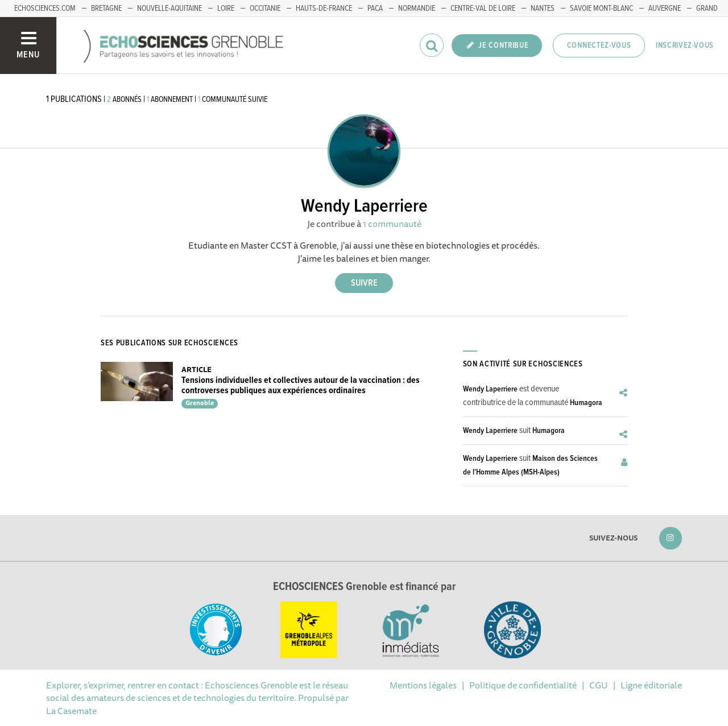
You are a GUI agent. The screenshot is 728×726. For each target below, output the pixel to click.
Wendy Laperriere (490, 389)
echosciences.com (45, 9)
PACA (375, 9)
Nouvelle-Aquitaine (169, 9)
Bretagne (106, 9)
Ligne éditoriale (651, 685)
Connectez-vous (599, 46)
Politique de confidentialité (523, 685)
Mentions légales (423, 685)
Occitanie (265, 9)
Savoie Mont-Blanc (601, 9)
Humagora (586, 403)
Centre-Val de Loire (483, 9)
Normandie (417, 9)
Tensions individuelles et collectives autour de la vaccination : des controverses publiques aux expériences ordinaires (301, 385)
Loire (226, 9)
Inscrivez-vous (685, 46)
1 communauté (392, 224)
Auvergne (665, 9)
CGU (599, 685)
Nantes (543, 9)
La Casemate (71, 711)
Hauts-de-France (324, 9)
